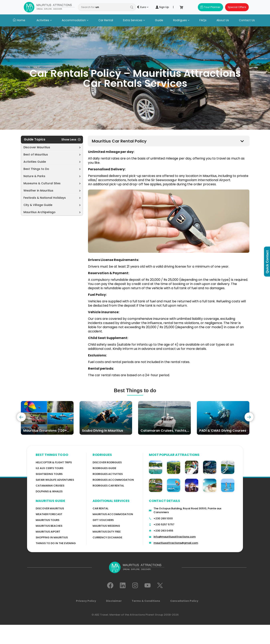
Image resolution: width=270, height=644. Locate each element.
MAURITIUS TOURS (48, 520)
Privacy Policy (86, 601)
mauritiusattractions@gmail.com (176, 543)
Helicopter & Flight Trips (54, 462)
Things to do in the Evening (56, 543)
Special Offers (237, 7)
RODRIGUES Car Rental (108, 486)
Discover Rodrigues (107, 462)
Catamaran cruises (50, 486)
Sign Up (162, 7)
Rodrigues (181, 20)
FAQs (203, 20)
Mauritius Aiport (48, 532)
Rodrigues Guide (104, 468)
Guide (159, 20)
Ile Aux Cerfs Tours (50, 468)
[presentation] (21, 417)
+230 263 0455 (163, 531)
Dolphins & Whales (49, 491)
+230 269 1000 (163, 518)
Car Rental (106, 20)
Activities (44, 20)
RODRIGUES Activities (108, 474)
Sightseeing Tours (49, 474)
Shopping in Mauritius (52, 537)
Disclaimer (114, 601)
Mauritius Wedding (106, 526)
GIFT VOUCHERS (103, 520)
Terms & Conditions (146, 601)
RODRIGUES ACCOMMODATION (113, 480)
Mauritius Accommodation (113, 514)
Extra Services (134, 20)
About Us (223, 20)
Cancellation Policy (184, 601)
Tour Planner (210, 7)
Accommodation (75, 20)
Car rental (101, 508)
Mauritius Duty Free (107, 532)
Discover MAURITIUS (50, 508)
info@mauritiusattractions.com (175, 537)
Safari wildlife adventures (55, 480)
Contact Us (247, 20)
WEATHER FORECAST (49, 514)
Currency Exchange (107, 537)
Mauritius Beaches (49, 526)
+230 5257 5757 (164, 524)
